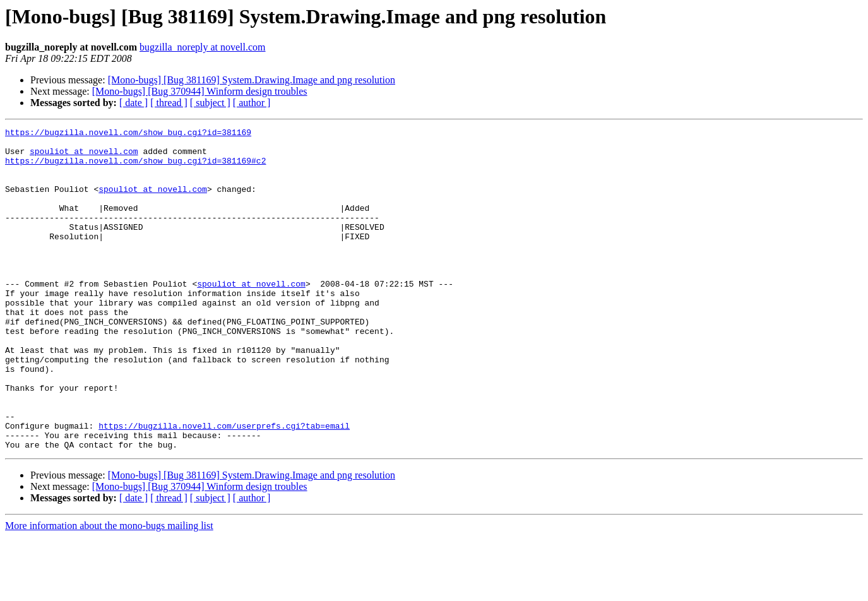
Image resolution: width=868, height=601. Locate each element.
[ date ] (134, 103)
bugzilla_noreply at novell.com (203, 47)
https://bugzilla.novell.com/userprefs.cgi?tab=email (224, 486)
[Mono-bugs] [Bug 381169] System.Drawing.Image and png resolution (252, 80)
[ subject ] (210, 103)
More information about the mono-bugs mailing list (109, 590)
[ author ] (252, 103)
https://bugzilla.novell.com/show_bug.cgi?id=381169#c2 (135, 168)
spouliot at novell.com (84, 157)
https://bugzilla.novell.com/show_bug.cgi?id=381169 (128, 134)
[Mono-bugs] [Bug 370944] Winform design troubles (200, 91)
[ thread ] (169, 103)
